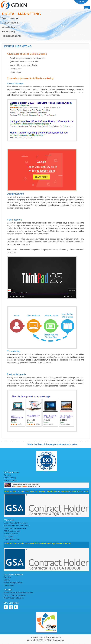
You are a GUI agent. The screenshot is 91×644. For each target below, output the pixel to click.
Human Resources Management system (18, 592)
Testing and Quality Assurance (15, 528)
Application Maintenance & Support (17, 526)
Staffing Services (11, 472)
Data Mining (8, 537)
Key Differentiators (11, 481)
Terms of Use (36, 637)
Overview (7, 475)
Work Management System (14, 598)
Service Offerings (10, 478)
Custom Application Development (16, 523)
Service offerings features (13, 583)
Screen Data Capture (12, 539)
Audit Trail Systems (11, 534)
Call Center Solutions (13, 574)
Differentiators (9, 585)
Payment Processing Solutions (15, 595)
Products (8, 590)
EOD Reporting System (12, 531)
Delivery (7, 580)
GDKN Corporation (21, 486)
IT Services (9, 520)
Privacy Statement (52, 637)
